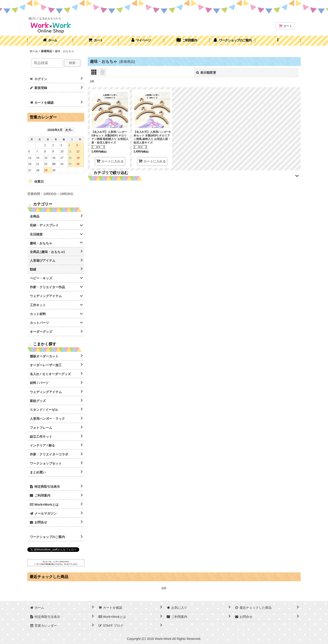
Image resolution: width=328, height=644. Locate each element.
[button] (278, 41)
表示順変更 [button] (206, 73)
